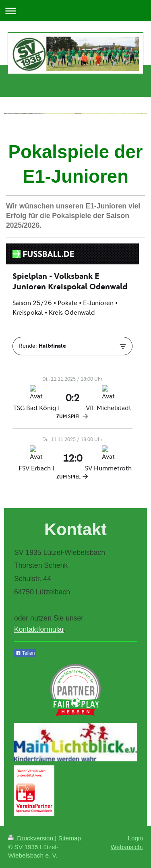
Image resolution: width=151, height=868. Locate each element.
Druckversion (31, 838)
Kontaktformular (39, 629)
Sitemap (70, 838)
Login (135, 838)
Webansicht (127, 847)
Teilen (25, 653)
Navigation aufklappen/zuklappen (75, 11)
